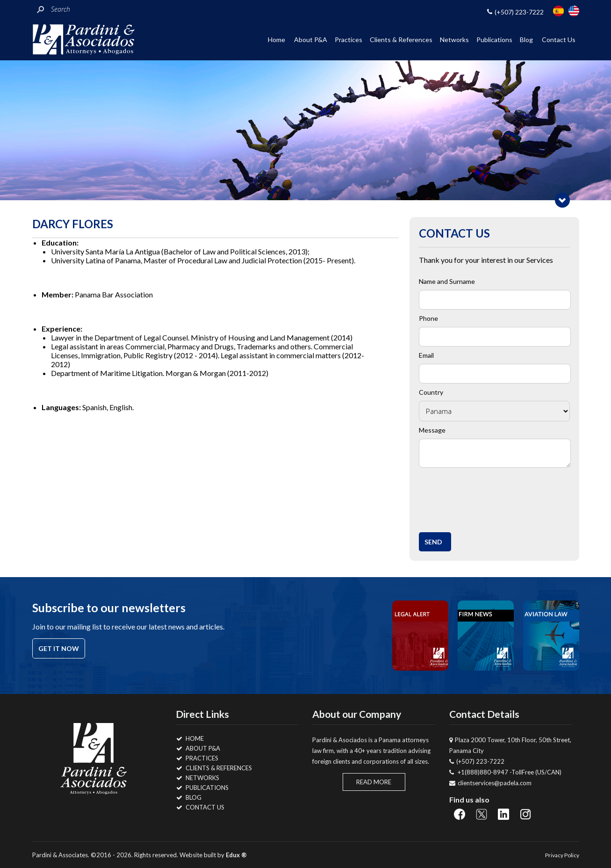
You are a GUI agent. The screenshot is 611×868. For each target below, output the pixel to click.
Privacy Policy (562, 855)
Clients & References (401, 40)
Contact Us (559, 40)
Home (277, 40)
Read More (374, 782)
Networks (454, 40)
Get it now (59, 648)
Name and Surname (447, 281)
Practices (349, 40)
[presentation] (494, 497)
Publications (494, 40)
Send (433, 542)
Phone (428, 318)
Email (426, 355)
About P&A (311, 40)
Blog (526, 40)
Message (432, 430)
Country (431, 392)
